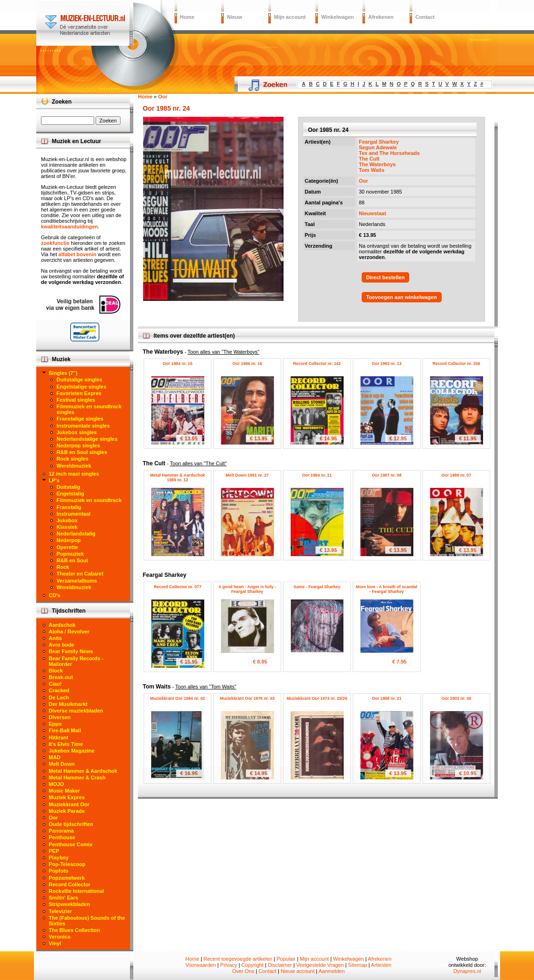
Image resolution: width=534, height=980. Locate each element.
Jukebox (67, 520)
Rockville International (77, 891)
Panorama (61, 831)
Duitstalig (68, 487)
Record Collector (70, 884)
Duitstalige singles (79, 380)
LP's (54, 480)
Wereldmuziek (74, 466)
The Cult (369, 159)
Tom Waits (372, 170)
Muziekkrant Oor (69, 804)
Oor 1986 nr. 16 (247, 364)
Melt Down (62, 764)
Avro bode (62, 645)
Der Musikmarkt (69, 704)
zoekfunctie (55, 243)
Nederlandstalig (76, 534)
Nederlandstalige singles (87, 439)
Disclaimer (280, 965)
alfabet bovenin (77, 254)
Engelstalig (70, 494)
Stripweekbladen (69, 904)
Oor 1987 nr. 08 (386, 475)
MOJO (57, 784)
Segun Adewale (378, 147)
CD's (55, 595)
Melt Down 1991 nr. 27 (247, 475)
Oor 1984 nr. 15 (177, 364)
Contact (425, 17)
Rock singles (73, 459)
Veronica (60, 937)
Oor (364, 181)
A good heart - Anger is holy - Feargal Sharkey (247, 589)
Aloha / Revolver (69, 632)
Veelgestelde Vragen (320, 965)
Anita (56, 638)
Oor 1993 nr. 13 (386, 364)
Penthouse (62, 837)
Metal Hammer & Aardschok (83, 771)
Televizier (61, 911)
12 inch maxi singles (74, 474)
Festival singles (76, 400)
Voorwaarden (201, 965)
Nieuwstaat (372, 213)
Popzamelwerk (67, 878)
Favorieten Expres (79, 393)
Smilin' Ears (64, 898)
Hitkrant (59, 737)
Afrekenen (381, 17)
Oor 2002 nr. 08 (456, 698)
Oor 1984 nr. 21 (317, 475)
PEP (54, 851)
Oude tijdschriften (71, 824)
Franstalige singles (80, 419)
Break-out (61, 677)
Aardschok (62, 625)
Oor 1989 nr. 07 (456, 475)
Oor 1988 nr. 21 (386, 698)
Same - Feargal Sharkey (317, 587)
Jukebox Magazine (72, 751)
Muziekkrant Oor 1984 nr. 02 (178, 698)
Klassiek (67, 527)
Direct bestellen (386, 277)
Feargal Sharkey (379, 142)
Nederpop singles (78, 445)
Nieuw (235, 17)
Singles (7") (63, 373)
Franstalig (69, 507)
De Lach (59, 697)
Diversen (60, 717)
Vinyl (55, 943)
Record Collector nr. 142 (317, 364)
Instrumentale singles (83, 426)
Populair (286, 959)
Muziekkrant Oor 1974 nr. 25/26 (317, 698)
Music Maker (65, 791)
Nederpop (69, 540)
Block (56, 671)
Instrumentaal (73, 514)
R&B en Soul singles (82, 452)
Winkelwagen (338, 17)
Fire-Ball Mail (65, 730)
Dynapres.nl (467, 971)
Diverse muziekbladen (76, 711)
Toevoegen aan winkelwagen (402, 297)
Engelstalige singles (81, 387)
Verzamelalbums (77, 581)
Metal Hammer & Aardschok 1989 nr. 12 (178, 478)
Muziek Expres (67, 797)
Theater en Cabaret (80, 574)
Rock (63, 567)
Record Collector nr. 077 (177, 587)
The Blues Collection (75, 930)
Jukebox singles (77, 432)
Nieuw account (298, 971)
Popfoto (59, 871)
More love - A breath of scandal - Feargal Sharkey (387, 589)
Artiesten (381, 965)
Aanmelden (332, 971)
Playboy (59, 858)
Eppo (56, 724)
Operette (67, 547)
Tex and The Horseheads (389, 153)
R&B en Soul (72, 560)
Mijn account (290, 17)
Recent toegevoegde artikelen (238, 959)
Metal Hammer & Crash (77, 778)
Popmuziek (70, 554)
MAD (55, 757)
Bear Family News (71, 651)
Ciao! (56, 684)
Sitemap (357, 965)
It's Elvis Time (66, 744)
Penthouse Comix (71, 844)
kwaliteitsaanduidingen (69, 227)
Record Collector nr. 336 (456, 364)
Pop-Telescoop (67, 864)
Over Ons (243, 971)
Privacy (229, 965)
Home (187, 17)
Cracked (59, 690)
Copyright (253, 965)
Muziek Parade (67, 811)
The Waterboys (377, 164)
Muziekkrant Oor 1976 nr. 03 (247, 698)
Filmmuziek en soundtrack (89, 500)
